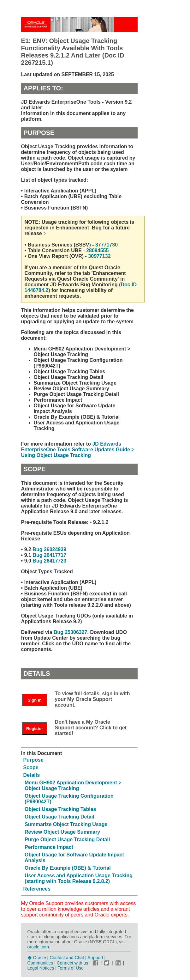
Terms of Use (71, 968)
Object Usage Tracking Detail (59, 817)
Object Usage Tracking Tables (60, 809)
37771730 (107, 245)
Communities (40, 963)
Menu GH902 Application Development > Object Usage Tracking (73, 785)
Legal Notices (41, 968)
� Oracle (37, 958)
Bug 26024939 (49, 549)
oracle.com (38, 947)
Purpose (33, 760)
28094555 (97, 250)
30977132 (99, 256)
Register (35, 729)
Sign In (34, 700)
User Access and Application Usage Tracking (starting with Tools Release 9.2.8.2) (79, 878)
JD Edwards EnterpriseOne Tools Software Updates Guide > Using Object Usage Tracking (78, 450)
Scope (31, 767)
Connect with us (73, 963)
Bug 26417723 (49, 561)
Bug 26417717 (49, 555)
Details (32, 775)
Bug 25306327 (71, 632)
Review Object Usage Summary (62, 832)
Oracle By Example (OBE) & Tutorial (68, 868)
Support (95, 958)
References (37, 889)
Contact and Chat (67, 958)
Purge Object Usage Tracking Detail (67, 840)
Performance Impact (49, 847)
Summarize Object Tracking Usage (66, 824)
